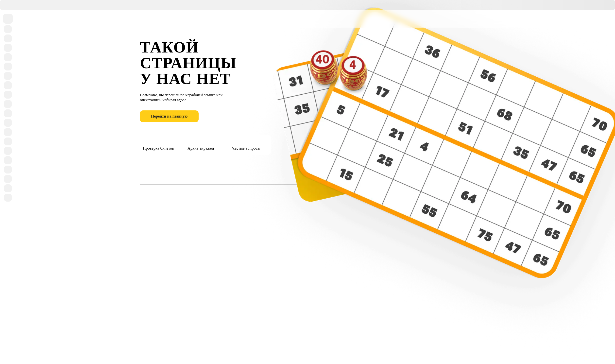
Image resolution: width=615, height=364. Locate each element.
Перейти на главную (169, 116)
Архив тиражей (201, 144)
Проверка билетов (158, 144)
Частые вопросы (246, 144)
